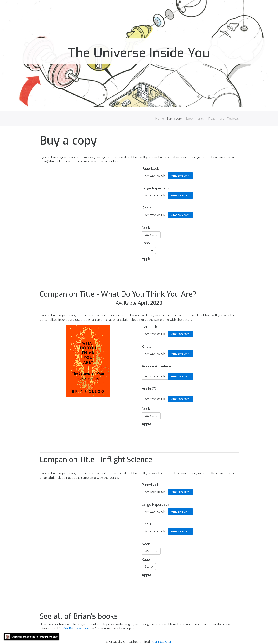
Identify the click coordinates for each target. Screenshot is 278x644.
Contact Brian (162, 642)
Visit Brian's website (76, 629)
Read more (216, 119)
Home (160, 119)
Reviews (233, 119)
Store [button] (149, 250)
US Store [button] (151, 235)
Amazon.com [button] (180, 176)
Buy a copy (175, 119)
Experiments (194, 119)
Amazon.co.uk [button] (155, 176)
